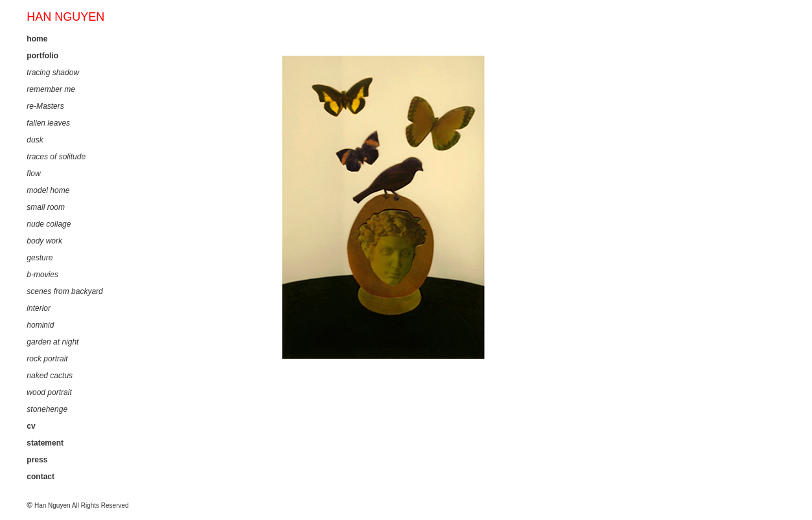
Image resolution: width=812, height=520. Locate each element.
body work (44, 241)
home (37, 39)
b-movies (42, 275)
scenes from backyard (64, 291)
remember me (51, 89)
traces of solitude (56, 157)
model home (48, 190)
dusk (35, 140)
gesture (40, 258)
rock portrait (47, 359)
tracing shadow (53, 73)
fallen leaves (48, 123)
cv (31, 426)
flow (33, 174)
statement (45, 443)
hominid (40, 325)
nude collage (49, 224)
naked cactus (50, 376)
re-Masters (45, 106)
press (37, 460)
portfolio (42, 56)
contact (41, 477)
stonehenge (47, 409)
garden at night (52, 342)
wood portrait (49, 392)
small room (46, 207)
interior (39, 308)
